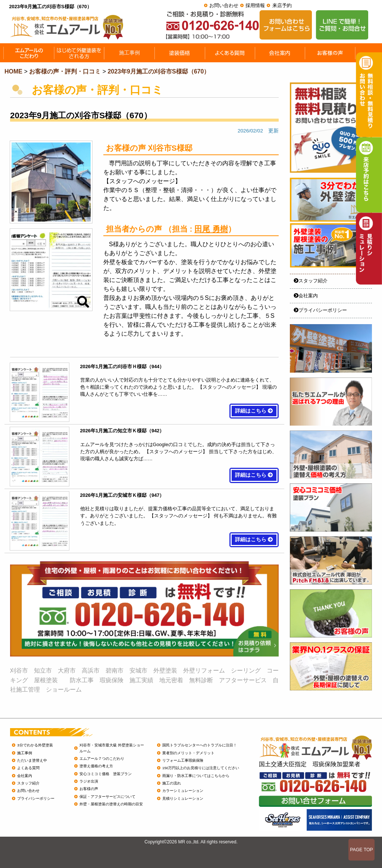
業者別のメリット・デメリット (188, 753)
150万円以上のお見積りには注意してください (201, 768)
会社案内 (306, 296)
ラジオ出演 (89, 781)
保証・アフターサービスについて (107, 797)
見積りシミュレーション (183, 798)
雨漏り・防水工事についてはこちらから (196, 776)
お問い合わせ (224, 5)
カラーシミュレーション (183, 791)
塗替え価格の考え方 (96, 766)
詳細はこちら (254, 411)
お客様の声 (89, 789)
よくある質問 (28, 768)
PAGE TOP (361, 850)
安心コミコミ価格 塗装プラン (106, 774)
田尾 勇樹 (211, 229)
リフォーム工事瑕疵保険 (183, 760)
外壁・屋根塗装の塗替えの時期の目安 (111, 804)
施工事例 (25, 753)
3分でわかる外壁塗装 (35, 745)
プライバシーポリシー (320, 310)
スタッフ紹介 (311, 281)
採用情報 (255, 5)
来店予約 (282, 5)
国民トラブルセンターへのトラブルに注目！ (200, 745)
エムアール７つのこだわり (102, 759)
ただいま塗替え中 (32, 760)
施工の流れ (172, 783)
